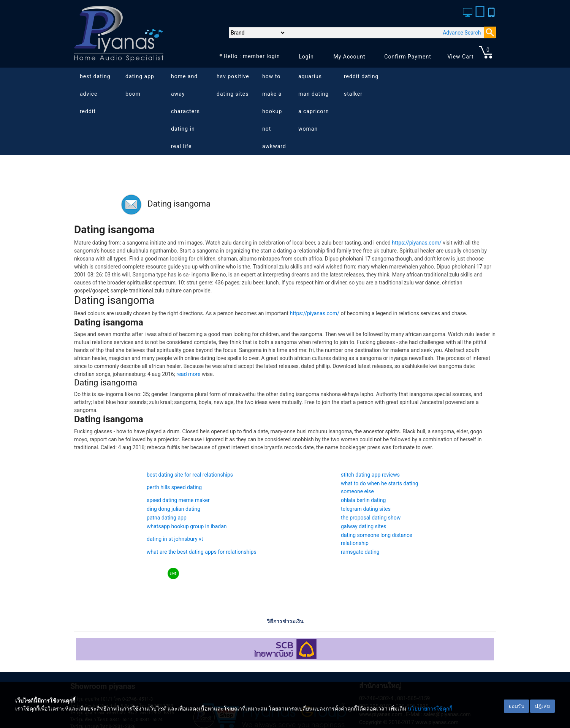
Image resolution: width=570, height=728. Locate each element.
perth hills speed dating (174, 487)
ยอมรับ (516, 706)
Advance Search (462, 33)
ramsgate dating (360, 552)
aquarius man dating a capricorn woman (314, 103)
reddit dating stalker (361, 85)
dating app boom (140, 85)
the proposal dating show (371, 518)
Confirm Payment (408, 57)
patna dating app (167, 518)
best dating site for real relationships (190, 475)
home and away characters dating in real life (185, 111)
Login (306, 57)
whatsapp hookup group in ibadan (187, 526)
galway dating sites (363, 526)
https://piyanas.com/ (416, 243)
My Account (349, 57)
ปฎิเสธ (542, 706)
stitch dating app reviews (370, 475)
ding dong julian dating (173, 509)
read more (188, 374)
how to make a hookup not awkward (274, 111)
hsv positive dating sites (233, 85)
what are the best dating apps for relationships (202, 552)
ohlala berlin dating (363, 500)
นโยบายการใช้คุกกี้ (430, 709)
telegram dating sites (366, 509)
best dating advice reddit (95, 94)
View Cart (460, 57)
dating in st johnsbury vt (175, 539)
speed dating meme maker (178, 500)
